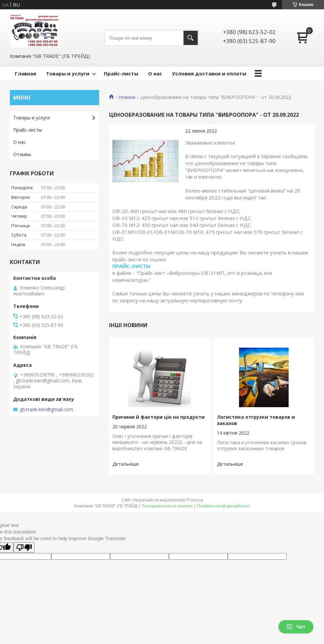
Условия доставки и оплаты (209, 73)
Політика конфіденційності (223, 506)
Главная (25, 73)
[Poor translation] (24, 547)
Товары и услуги (68, 73)
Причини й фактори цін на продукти (159, 417)
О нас (155, 73)
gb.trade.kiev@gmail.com (46, 409)
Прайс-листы (121, 73)
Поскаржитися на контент (167, 506)
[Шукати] (191, 38)
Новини (127, 97)
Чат (296, 627)
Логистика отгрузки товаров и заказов (256, 420)
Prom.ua (195, 500)
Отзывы (22, 154)
